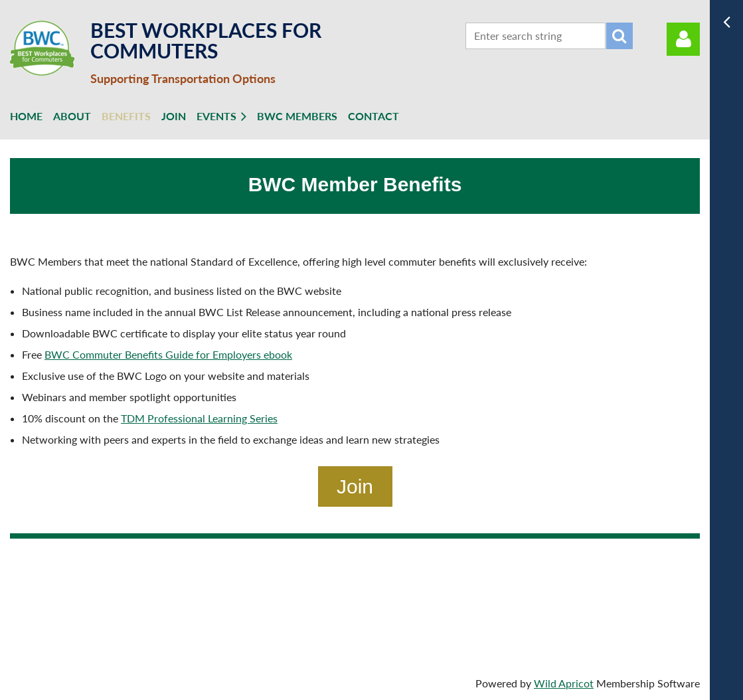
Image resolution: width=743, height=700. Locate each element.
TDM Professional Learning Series (199, 418)
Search (619, 36)
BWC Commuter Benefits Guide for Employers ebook (168, 354)
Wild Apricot (564, 683)
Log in (683, 39)
